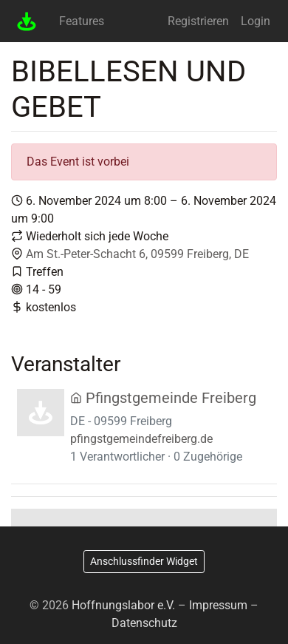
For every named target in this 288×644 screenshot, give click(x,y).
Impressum (218, 605)
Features (82, 21)
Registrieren (198, 21)
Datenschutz (144, 623)
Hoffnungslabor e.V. (123, 605)
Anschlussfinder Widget (144, 561)
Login (256, 21)
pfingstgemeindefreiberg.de (141, 439)
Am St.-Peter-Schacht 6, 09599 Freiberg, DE (137, 254)
